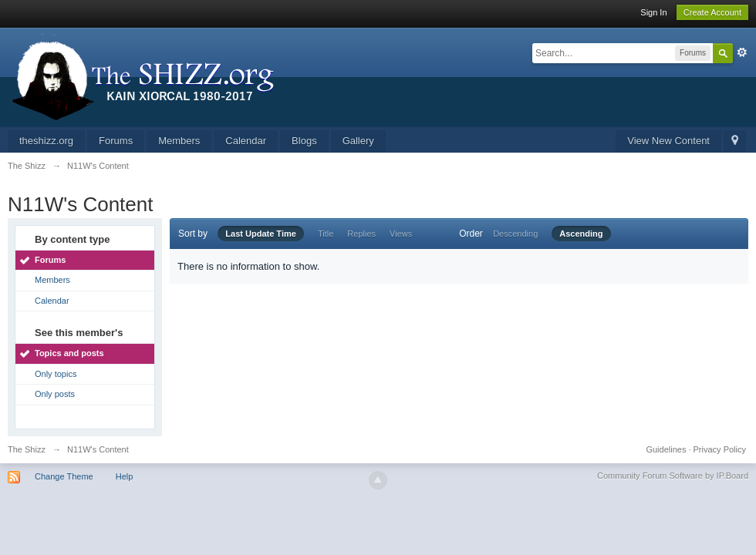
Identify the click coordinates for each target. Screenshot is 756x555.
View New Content (668, 141)
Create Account (712, 12)
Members (179, 141)
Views (401, 234)
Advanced (742, 52)
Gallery (358, 141)
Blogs (304, 141)
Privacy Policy (720, 449)
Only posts (55, 394)
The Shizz (27, 449)
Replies (361, 234)
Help (125, 476)
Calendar (246, 141)
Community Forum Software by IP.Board (673, 476)
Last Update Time (261, 234)
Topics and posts (69, 353)
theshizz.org (46, 141)
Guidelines (666, 449)
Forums (116, 141)
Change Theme (64, 476)
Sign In (653, 12)
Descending (515, 234)
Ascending (581, 234)
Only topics (56, 374)
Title (326, 234)
